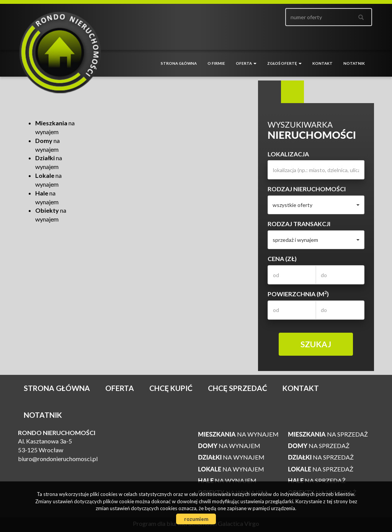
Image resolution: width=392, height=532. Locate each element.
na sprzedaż (328, 434)
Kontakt (323, 63)
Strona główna (179, 63)
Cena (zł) (282, 259)
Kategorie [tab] (292, 92)
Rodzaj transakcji (299, 224)
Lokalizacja (288, 154)
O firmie (216, 63)
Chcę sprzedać (238, 388)
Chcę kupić (171, 388)
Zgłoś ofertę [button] (284, 63)
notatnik (354, 63)
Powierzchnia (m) (298, 294)
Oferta (120, 388)
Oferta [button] (246, 63)
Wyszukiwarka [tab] (269, 92)
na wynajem (238, 434)
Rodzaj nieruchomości (307, 189)
